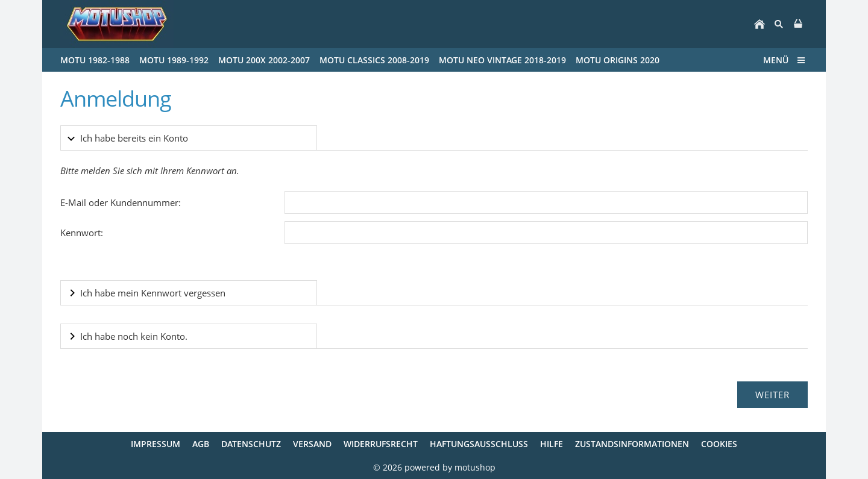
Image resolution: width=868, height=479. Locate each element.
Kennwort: (82, 233)
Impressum (156, 444)
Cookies (719, 444)
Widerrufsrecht (381, 444)
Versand (312, 444)
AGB (201, 444)
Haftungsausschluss (479, 444)
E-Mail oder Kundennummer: (121, 202)
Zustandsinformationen (632, 444)
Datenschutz (251, 444)
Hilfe (552, 444)
